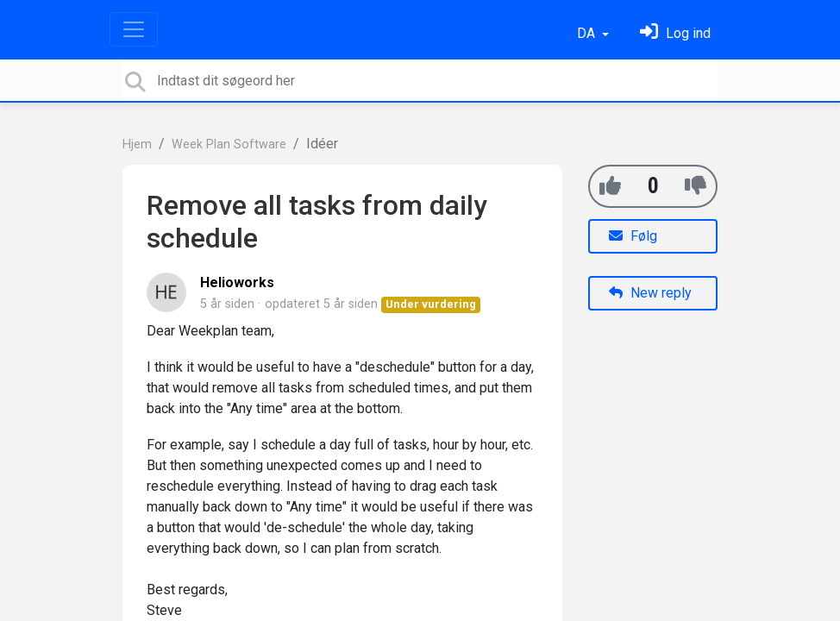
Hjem (137, 144)
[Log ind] (675, 33)
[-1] (696, 186)
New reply (650, 293)
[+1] (610, 186)
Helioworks (237, 282)
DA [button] (588, 33)
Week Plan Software (229, 144)
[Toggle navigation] (134, 29)
